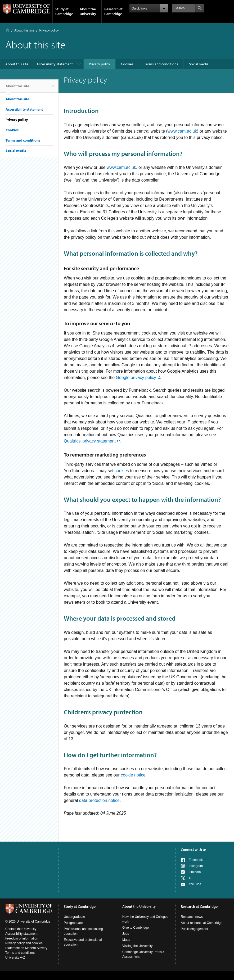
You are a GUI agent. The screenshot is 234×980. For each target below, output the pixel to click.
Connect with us (194, 850)
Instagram (196, 866)
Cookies (127, 64)
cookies (122, 471)
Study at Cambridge (64, 11)
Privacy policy (100, 64)
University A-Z (15, 958)
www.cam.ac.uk (182, 131)
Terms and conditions (161, 64)
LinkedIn (195, 872)
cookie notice (133, 775)
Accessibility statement (55, 64)
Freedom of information (22, 938)
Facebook (196, 860)
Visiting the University (138, 946)
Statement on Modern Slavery (26, 948)
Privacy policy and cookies (24, 943)
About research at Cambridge (202, 923)
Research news (192, 917)
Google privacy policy (136, 378)
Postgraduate (73, 923)
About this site (24, 30)
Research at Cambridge (113, 11)
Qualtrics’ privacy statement (90, 441)
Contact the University (21, 929)
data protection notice (99, 800)
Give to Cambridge (136, 928)
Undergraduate (74, 917)
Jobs (126, 934)
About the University (88, 11)
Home (8, 30)
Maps (126, 940)
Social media (199, 64)
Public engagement (194, 929)
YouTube (195, 884)
